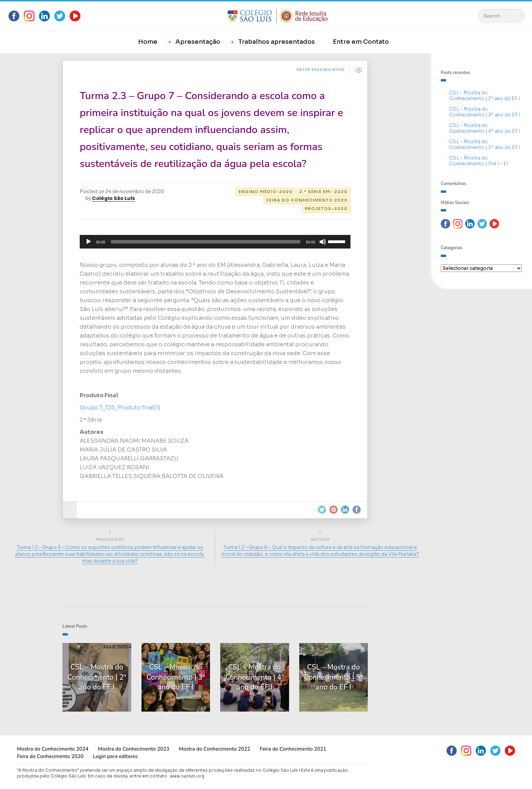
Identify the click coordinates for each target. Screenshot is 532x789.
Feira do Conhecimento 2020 (307, 200)
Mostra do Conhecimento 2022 (214, 749)
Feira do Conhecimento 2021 (293, 749)
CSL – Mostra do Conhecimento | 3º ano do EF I (485, 112)
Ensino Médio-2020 (266, 192)
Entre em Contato (361, 42)
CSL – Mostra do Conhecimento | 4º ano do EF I (485, 128)
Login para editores (115, 756)
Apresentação (198, 42)
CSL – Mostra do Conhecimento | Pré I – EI (479, 161)
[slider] (206, 242)
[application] (215, 242)
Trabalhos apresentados (277, 42)
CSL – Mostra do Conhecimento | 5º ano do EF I (485, 144)
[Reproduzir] (89, 242)
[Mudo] (323, 242)
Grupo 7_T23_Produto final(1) (120, 408)
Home (148, 42)
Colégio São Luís (113, 198)
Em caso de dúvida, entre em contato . (128, 776)
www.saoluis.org (187, 776)
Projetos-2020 (326, 209)
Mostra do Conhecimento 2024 (53, 749)
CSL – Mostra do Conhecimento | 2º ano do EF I (485, 96)
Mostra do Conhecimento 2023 (133, 749)
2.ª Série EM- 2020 (324, 192)
